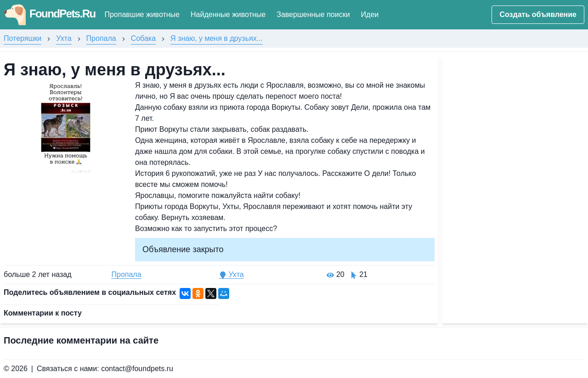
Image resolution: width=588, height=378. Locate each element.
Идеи (370, 14)
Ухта (64, 38)
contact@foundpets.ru (137, 369)
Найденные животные (228, 14)
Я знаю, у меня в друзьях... (217, 38)
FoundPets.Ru (49, 14)
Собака (143, 38)
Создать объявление (538, 14)
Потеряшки (23, 38)
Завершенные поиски (313, 14)
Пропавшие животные (142, 14)
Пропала (101, 38)
